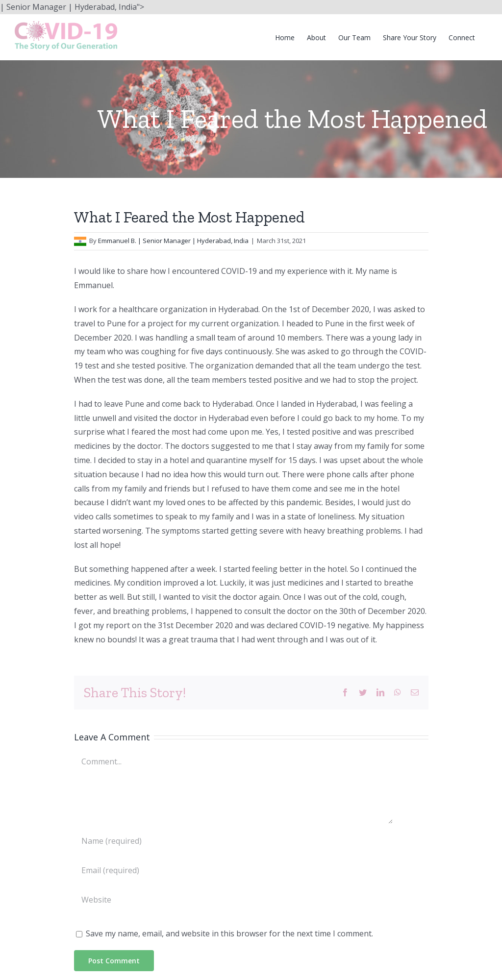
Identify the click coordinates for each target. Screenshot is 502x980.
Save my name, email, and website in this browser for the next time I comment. (229, 933)
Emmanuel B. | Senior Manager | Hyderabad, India (173, 241)
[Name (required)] (234, 841)
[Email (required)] (234, 870)
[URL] (234, 900)
